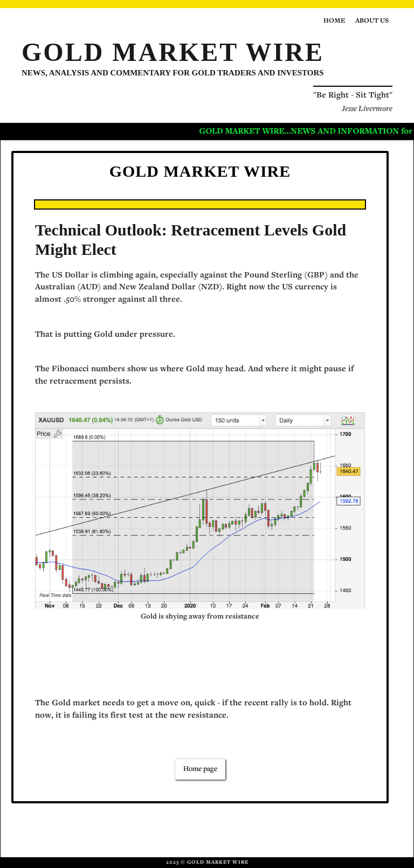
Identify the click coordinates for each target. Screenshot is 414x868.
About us (372, 21)
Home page (200, 769)
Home (334, 21)
